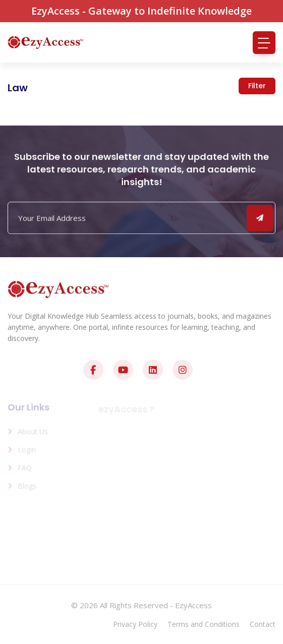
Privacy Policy (135, 624)
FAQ (25, 470)
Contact (263, 624)
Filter (257, 86)
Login (27, 452)
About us (33, 433)
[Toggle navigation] (264, 43)
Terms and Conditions (204, 624)
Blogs (27, 488)
